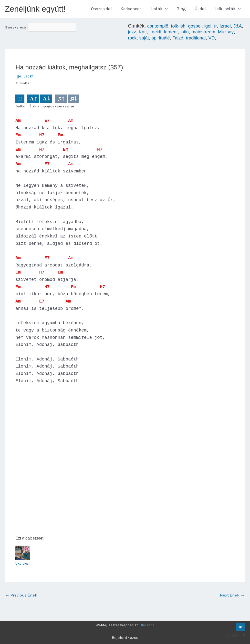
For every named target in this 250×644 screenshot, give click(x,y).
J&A (132, 33)
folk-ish (180, 27)
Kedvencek (131, 9)
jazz (144, 33)
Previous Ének (22, 597)
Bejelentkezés (125, 637)
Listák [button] (157, 9)
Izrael (229, 27)
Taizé (200, 39)
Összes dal (101, 9)
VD (236, 39)
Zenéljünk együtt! (37, 9)
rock (152, 39)
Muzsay (136, 39)
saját (164, 39)
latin (200, 33)
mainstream (219, 33)
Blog (181, 9)
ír (219, 27)
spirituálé (182, 39)
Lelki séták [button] (225, 9)
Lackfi (168, 33)
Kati (155, 33)
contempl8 (158, 27)
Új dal (200, 9)
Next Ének (232, 597)
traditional (219, 39)
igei (212, 27)
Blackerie (147, 625)
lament (185, 33)
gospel (198, 27)
